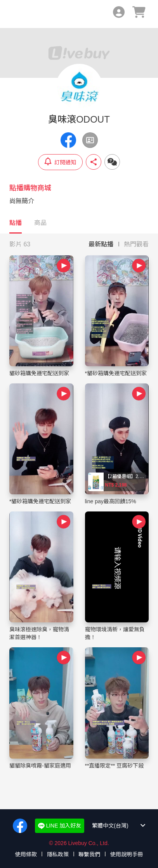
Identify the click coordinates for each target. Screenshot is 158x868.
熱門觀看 (136, 244)
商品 (40, 223)
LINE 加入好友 (60, 826)
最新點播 (101, 244)
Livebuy (19, 14)
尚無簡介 (22, 201)
